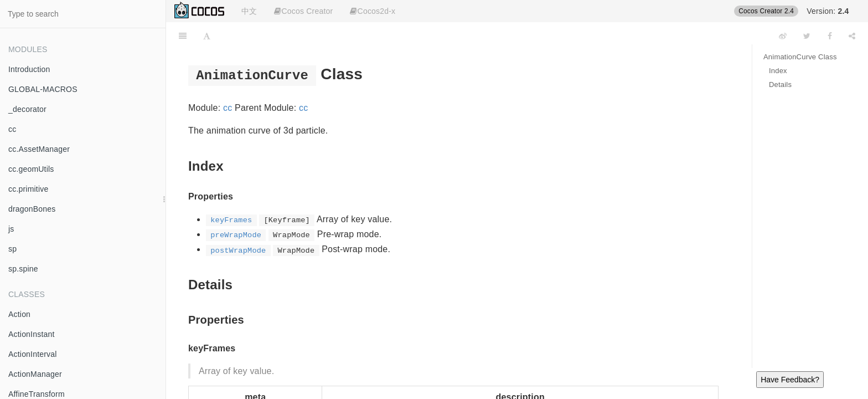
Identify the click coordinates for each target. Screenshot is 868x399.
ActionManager (35, 374)
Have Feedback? (790, 380)
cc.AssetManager (39, 149)
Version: (828, 11)
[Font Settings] (207, 36)
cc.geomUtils (31, 169)
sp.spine (23, 269)
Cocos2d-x (373, 11)
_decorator (27, 109)
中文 (249, 11)
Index (778, 71)
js (11, 229)
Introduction (29, 69)
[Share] (852, 36)
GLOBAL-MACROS (43, 89)
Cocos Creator (303, 11)
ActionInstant (32, 334)
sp (12, 249)
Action (19, 314)
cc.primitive (28, 189)
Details (780, 85)
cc (12, 129)
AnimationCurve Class (800, 57)
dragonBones (32, 209)
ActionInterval (33, 354)
